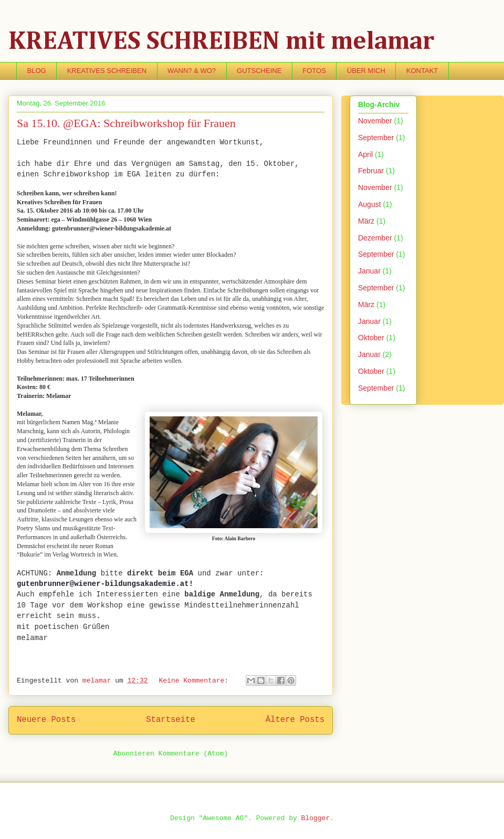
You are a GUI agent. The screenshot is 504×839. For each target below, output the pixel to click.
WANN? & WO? (192, 71)
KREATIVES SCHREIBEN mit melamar (221, 42)
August (370, 204)
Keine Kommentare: (195, 681)
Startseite (171, 720)
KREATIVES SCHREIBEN (107, 71)
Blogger (316, 818)
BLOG (37, 71)
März (366, 221)
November (375, 121)
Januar (369, 271)
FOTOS (314, 71)
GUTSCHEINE (259, 71)
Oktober (371, 338)
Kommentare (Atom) (193, 754)
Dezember (375, 238)
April (365, 154)
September (376, 138)
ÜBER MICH (366, 71)
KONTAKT (422, 71)
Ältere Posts (295, 720)
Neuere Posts (46, 720)
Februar (371, 171)
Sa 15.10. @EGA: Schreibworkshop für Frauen (126, 123)
